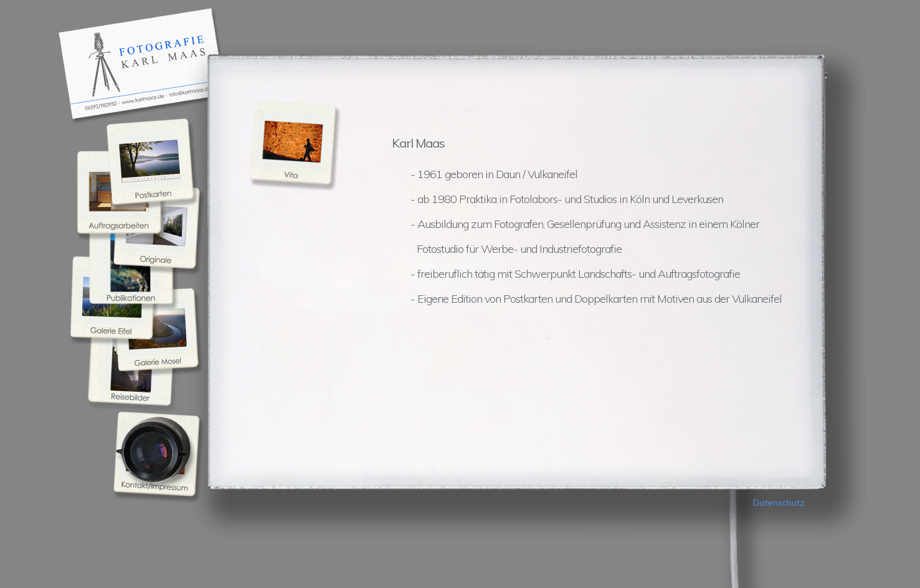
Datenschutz (779, 503)
